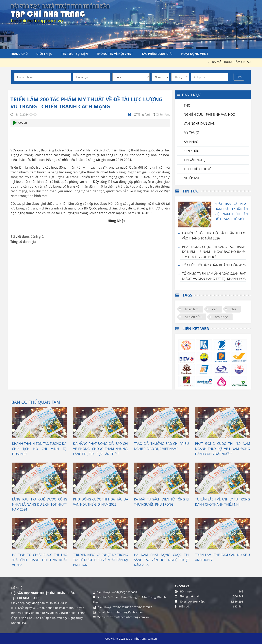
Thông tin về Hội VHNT (115, 54)
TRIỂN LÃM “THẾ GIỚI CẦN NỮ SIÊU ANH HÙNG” (223, 557)
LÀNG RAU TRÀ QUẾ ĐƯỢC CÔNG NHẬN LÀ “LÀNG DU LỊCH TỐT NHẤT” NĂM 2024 (40, 504)
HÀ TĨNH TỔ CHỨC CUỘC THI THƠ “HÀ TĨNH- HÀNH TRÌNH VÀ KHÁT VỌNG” (40, 560)
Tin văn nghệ (195, 160)
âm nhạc (221, 317)
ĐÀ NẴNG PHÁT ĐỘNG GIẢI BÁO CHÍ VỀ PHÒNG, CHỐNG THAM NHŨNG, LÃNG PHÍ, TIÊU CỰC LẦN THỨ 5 (101, 449)
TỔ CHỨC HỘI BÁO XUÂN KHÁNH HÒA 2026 (214, 265)
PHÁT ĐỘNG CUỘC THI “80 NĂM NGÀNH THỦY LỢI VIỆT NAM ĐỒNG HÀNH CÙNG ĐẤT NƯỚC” (223, 449)
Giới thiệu (44, 54)
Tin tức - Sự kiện (74, 54)
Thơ (187, 105)
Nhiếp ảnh (192, 178)
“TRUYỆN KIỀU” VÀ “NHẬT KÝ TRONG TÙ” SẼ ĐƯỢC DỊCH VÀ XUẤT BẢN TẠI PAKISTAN (101, 560)
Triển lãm (192, 309)
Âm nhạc (191, 142)
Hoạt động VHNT (195, 54)
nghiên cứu (193, 317)
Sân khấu (192, 151)
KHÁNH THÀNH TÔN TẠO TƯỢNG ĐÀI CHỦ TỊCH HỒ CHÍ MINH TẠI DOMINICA (40, 449)
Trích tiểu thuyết (198, 169)
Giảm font (162, 114)
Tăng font (142, 114)
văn (215, 309)
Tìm (239, 77)
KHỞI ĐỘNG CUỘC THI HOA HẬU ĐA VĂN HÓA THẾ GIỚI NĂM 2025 (101, 502)
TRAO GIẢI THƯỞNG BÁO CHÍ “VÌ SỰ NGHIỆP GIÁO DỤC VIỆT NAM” (162, 446)
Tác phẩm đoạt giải (157, 54)
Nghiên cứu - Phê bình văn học (209, 115)
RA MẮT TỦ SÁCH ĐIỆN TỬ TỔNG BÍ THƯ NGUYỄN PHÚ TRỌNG (162, 502)
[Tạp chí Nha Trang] (60, 13)
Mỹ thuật (191, 133)
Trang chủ (19, 54)
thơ (233, 309)
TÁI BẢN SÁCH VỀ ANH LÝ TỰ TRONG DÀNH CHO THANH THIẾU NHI (223, 502)
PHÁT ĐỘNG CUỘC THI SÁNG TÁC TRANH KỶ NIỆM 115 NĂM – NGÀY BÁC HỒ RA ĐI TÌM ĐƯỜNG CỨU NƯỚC (214, 252)
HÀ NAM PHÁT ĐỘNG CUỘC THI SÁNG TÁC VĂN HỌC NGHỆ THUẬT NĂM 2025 (162, 560)
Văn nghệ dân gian (200, 124)
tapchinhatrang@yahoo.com (125, 612)
